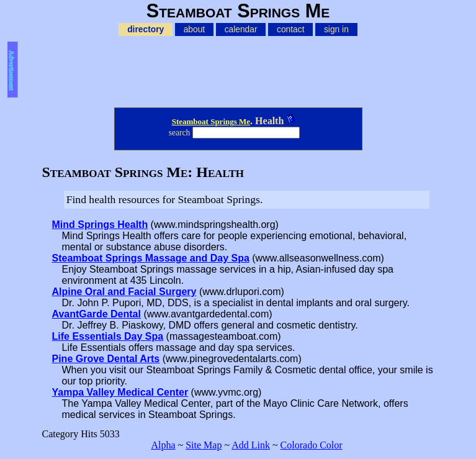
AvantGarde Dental (97, 314)
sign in (336, 30)
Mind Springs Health (100, 225)
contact (290, 30)
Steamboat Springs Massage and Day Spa (151, 258)
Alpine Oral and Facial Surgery (124, 292)
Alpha (163, 445)
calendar (241, 30)
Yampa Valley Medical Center (120, 392)
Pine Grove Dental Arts (106, 359)
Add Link (251, 445)
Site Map (204, 445)
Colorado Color (312, 445)
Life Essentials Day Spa (108, 336)
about (195, 30)
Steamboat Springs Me (211, 121)
